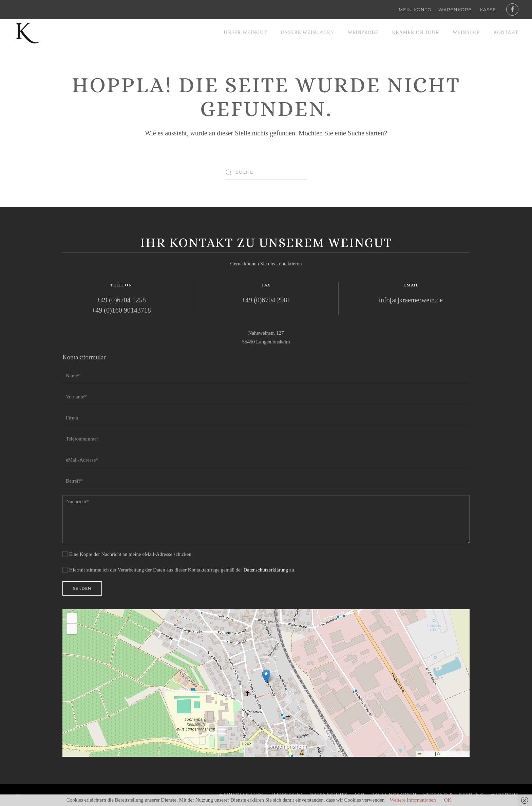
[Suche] (266, 172)
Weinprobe (363, 32)
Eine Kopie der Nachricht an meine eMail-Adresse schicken (127, 554)
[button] (266, 676)
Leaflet (426, 754)
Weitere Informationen (413, 800)
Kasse (488, 10)
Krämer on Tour (415, 32)
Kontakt (506, 32)
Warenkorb (455, 10)
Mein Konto (415, 10)
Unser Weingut (245, 32)
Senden (82, 588)
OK (448, 800)
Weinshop (466, 32)
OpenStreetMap (454, 754)
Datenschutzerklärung (266, 570)
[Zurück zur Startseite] (27, 33)
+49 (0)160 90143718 (121, 310)
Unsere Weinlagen (307, 32)
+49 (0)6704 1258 (121, 300)
